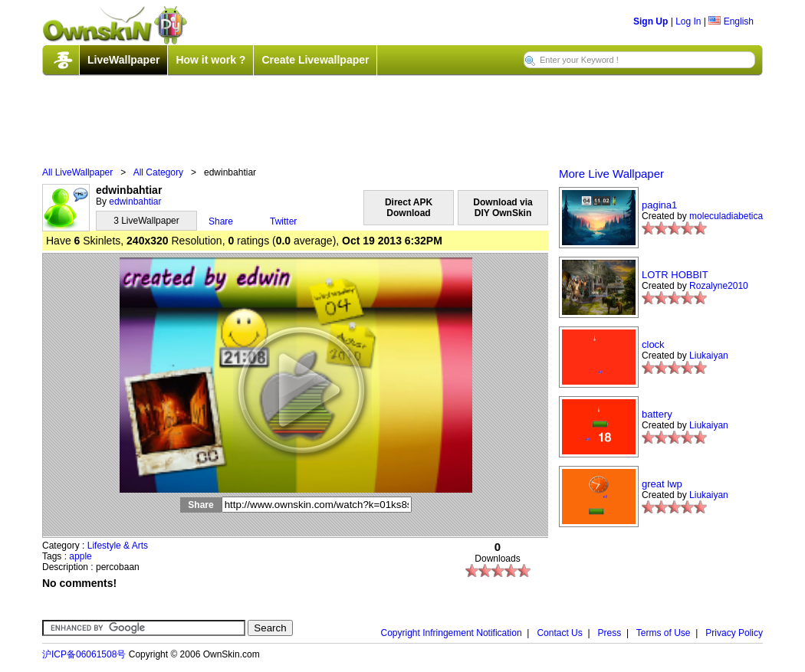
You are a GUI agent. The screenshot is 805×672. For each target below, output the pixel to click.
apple (80, 556)
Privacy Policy (734, 633)
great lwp (662, 484)
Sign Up (651, 21)
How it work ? (210, 60)
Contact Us (559, 633)
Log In (688, 21)
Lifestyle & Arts (118, 546)
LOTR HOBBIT (675, 275)
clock (653, 344)
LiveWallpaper (123, 60)
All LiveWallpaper (77, 172)
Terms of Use (664, 633)
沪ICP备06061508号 (84, 654)
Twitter (283, 221)
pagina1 (659, 205)
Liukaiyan (709, 356)
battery (657, 414)
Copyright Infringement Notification (452, 633)
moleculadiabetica (726, 216)
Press (610, 633)
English (731, 21)
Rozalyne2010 (719, 286)
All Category (158, 172)
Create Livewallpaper (315, 60)
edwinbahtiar (135, 202)
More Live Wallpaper (611, 174)
